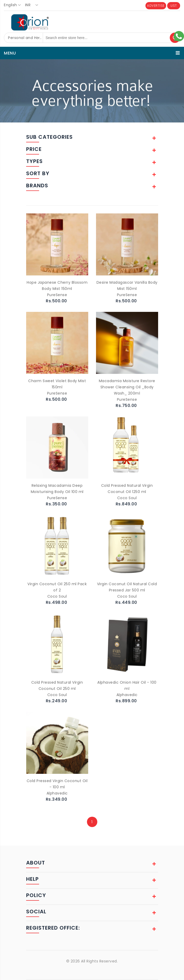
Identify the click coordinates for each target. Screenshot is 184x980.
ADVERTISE (156, 6)
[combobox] (14, 5)
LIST (174, 6)
